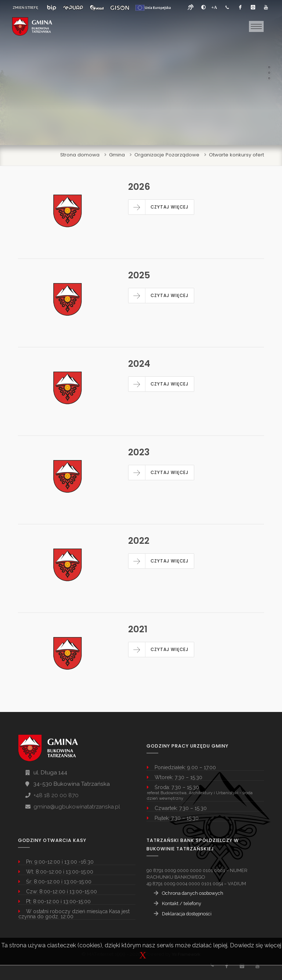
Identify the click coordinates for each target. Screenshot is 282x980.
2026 (139, 187)
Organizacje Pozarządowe (167, 155)
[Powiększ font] (214, 7)
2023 (139, 452)
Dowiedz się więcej (256, 945)
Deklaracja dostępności (187, 914)
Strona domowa (80, 155)
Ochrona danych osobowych (193, 893)
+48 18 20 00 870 (56, 795)
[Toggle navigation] (256, 26)
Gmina (117, 155)
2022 (139, 541)
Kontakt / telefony (182, 903)
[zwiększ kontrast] (203, 7)
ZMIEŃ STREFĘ (25, 8)
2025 (139, 275)
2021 (138, 629)
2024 (139, 364)
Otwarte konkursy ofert (236, 155)
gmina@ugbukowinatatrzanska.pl (77, 807)
